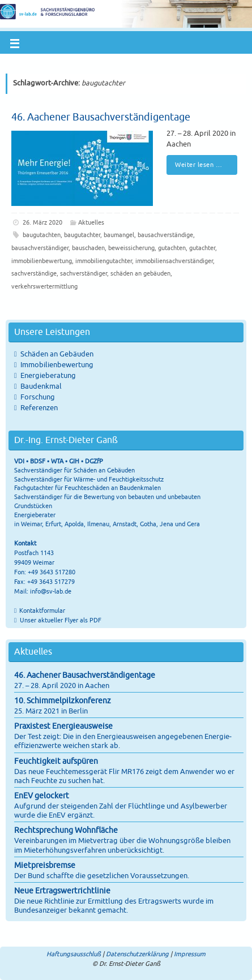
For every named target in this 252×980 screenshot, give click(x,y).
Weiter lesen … (204, 165)
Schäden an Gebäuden (57, 354)
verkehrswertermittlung (44, 286)
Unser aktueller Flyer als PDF (60, 620)
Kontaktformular (42, 611)
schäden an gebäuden (140, 273)
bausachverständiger (40, 248)
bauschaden (88, 248)
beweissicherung (131, 248)
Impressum (190, 954)
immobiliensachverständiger (174, 261)
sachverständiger (84, 273)
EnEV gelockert (42, 796)
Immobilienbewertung (57, 365)
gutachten (172, 248)
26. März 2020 (42, 222)
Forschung (38, 397)
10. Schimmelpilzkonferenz (63, 701)
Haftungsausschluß (74, 954)
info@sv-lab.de (51, 591)
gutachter (202, 248)
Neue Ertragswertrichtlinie (62, 891)
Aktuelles (91, 222)
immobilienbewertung (42, 261)
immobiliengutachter (104, 261)
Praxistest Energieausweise (63, 726)
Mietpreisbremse (45, 865)
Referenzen (39, 408)
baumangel (119, 235)
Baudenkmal (41, 386)
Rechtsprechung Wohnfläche (66, 830)
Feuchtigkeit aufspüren (56, 761)
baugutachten (42, 235)
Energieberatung (48, 376)
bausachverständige (165, 235)
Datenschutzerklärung (137, 954)
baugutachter (82, 235)
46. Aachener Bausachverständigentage (101, 117)
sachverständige (34, 273)
